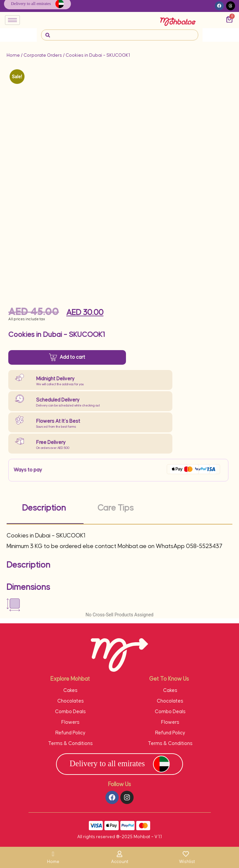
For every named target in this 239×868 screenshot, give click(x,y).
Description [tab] (44, 508)
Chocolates (71, 701)
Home (13, 55)
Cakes (70, 690)
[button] (219, 6)
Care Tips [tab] (116, 508)
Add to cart (72, 357)
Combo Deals (70, 712)
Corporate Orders (43, 55)
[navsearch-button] (48, 35)
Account (120, 862)
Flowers (70, 722)
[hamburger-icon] (12, 20)
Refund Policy (70, 733)
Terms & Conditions (70, 744)
